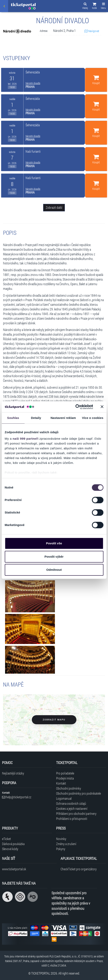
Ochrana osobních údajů (71, 803)
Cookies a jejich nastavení (72, 808)
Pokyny (61, 849)
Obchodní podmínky (69, 788)
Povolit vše (54, 543)
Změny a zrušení (66, 844)
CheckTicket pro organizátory (79, 869)
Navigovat (92, 31)
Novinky (61, 839)
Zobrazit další (54, 207)
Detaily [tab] (36, 418)
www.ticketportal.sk (14, 869)
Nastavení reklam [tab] (63, 418)
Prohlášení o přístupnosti (72, 819)
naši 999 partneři (26, 439)
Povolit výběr (54, 557)
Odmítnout (54, 570)
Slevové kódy (10, 849)
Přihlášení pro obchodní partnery (76, 814)
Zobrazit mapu (54, 720)
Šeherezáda (33, 72)
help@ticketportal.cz (17, 797)
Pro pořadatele (65, 773)
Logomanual (64, 798)
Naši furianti (33, 151)
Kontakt (61, 783)
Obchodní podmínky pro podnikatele (79, 793)
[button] (94, 6)
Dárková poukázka (13, 844)
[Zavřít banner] (102, 407)
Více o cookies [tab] (93, 418)
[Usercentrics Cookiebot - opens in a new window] (75, 407)
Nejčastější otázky (13, 773)
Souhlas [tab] (13, 418)
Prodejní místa (65, 778)
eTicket (6, 839)
